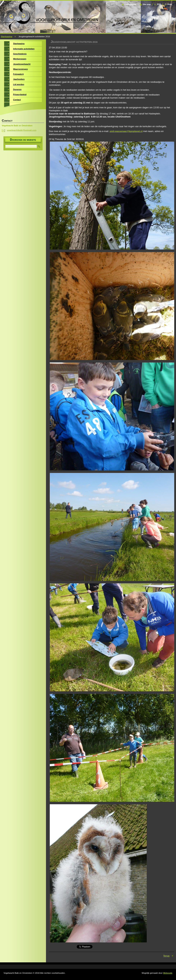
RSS (159, 4)
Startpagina (7, 37)
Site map (146, 4)
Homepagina (130, 4)
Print (170, 4)
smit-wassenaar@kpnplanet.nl (126, 131)
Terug (166, 956)
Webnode (168, 973)
